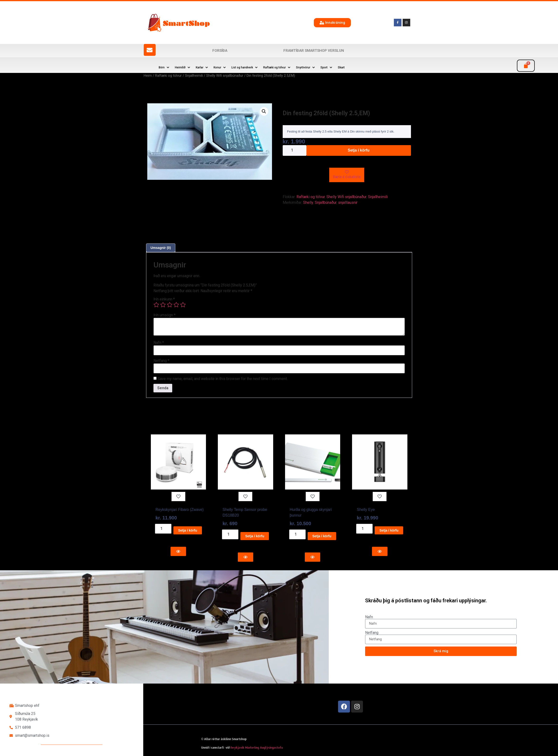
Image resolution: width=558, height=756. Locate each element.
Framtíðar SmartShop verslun (314, 51)
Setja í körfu (359, 150)
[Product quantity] (295, 150)
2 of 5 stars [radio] (163, 305)
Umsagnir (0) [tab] (161, 248)
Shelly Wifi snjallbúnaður (225, 76)
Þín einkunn (164, 299)
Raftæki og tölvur (168, 76)
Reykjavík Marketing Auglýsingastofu (257, 748)
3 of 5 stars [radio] (170, 305)
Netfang (161, 361)
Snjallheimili (194, 76)
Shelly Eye (366, 510)
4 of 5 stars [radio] (176, 305)
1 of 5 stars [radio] (156, 305)
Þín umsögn (165, 315)
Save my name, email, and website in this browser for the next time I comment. (223, 379)
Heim (148, 76)
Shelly (308, 202)
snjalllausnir (348, 202)
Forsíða (220, 51)
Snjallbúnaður (326, 202)
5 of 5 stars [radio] (183, 305)
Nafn (159, 343)
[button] (164, 67)
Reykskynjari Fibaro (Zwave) (180, 510)
